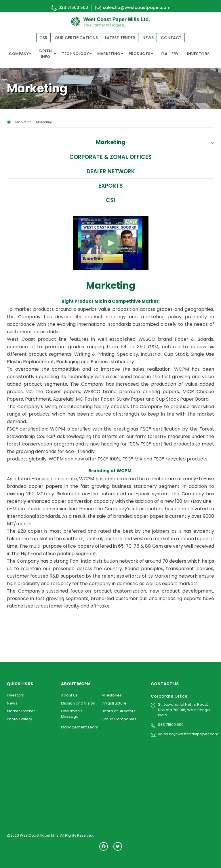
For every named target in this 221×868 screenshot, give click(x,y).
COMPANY (20, 54)
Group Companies (119, 719)
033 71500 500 (69, 7)
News (148, 38)
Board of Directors (119, 711)
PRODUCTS (141, 54)
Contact (171, 38)
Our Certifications (76, 38)
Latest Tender (120, 38)
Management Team (80, 727)
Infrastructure (114, 703)
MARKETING (110, 54)
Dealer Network (111, 171)
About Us (69, 695)
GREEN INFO (48, 54)
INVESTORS (198, 54)
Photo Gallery (19, 719)
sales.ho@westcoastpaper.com (133, 7)
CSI (110, 200)
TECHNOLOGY (77, 54)
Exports (111, 186)
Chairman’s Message (72, 714)
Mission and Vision (78, 703)
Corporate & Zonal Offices (110, 157)
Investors (15, 695)
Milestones (112, 695)
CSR (43, 38)
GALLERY (170, 54)
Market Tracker (21, 711)
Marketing (23, 122)
